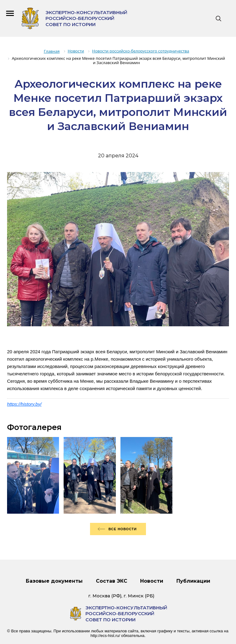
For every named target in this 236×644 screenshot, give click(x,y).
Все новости (123, 529)
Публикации (193, 581)
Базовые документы (54, 581)
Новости (152, 581)
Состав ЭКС (112, 581)
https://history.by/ (24, 404)
